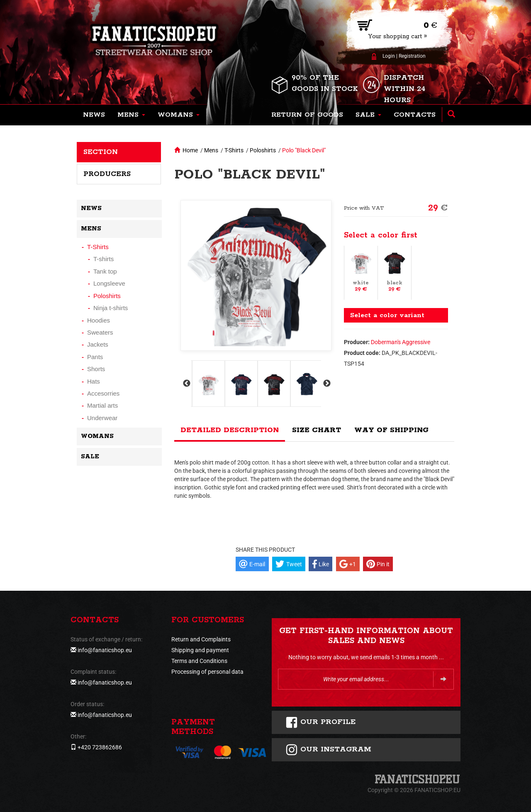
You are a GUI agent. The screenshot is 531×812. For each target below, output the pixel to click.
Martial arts (102, 405)
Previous (186, 384)
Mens (211, 150)
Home (190, 150)
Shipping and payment (200, 650)
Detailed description (230, 430)
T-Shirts (234, 150)
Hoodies (99, 320)
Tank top (105, 271)
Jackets (98, 344)
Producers (107, 174)
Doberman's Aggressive (401, 342)
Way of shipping (391, 430)
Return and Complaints (201, 639)
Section (101, 152)
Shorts (96, 369)
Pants (95, 357)
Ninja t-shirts (111, 308)
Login (389, 56)
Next (326, 384)
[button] (131, 115)
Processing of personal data (207, 672)
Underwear (102, 418)
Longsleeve (109, 283)
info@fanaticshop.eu (105, 650)
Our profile (320, 722)
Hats (94, 381)
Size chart (317, 430)
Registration (412, 56)
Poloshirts (263, 150)
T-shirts (104, 259)
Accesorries (103, 393)
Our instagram (328, 750)
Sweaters (100, 332)
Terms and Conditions (199, 661)
